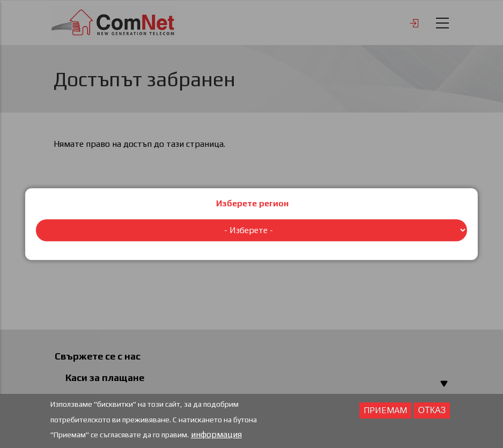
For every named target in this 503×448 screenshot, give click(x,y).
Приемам (385, 411)
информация (216, 435)
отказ (432, 411)
